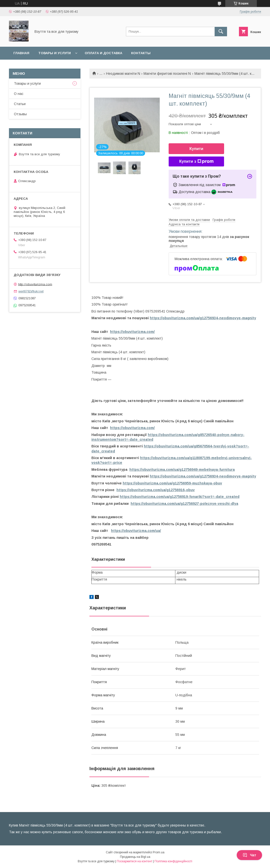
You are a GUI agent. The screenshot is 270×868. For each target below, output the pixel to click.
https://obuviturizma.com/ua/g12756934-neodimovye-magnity (203, 318)
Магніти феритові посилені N (167, 74)
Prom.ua (159, 852)
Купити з (196, 161)
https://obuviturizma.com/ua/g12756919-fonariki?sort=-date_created (180, 497)
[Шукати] (221, 32)
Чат (249, 855)
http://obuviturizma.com (35, 284)
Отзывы (20, 114)
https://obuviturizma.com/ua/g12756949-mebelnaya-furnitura (182, 470)
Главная (21, 53)
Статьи (20, 104)
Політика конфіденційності (173, 861)
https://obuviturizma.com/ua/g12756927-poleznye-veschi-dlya (184, 504)
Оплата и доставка (103, 53)
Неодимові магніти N (123, 74)
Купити (196, 149)
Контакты (141, 53)
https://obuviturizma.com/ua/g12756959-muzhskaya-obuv (172, 483)
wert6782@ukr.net (31, 291)
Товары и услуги (55, 53)
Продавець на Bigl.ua (135, 857)
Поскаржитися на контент (135, 861)
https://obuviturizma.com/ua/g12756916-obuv (156, 490)
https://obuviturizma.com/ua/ (136, 531)
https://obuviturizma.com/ (132, 332)
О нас (19, 94)
